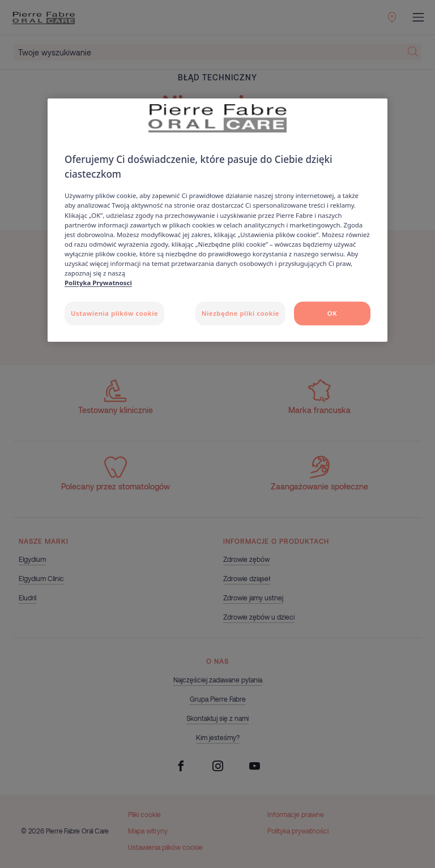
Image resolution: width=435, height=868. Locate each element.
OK (332, 313)
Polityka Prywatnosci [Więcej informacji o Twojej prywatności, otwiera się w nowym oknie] (98, 283)
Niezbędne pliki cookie (240, 313)
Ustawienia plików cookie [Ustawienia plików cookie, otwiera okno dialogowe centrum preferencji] (114, 313)
